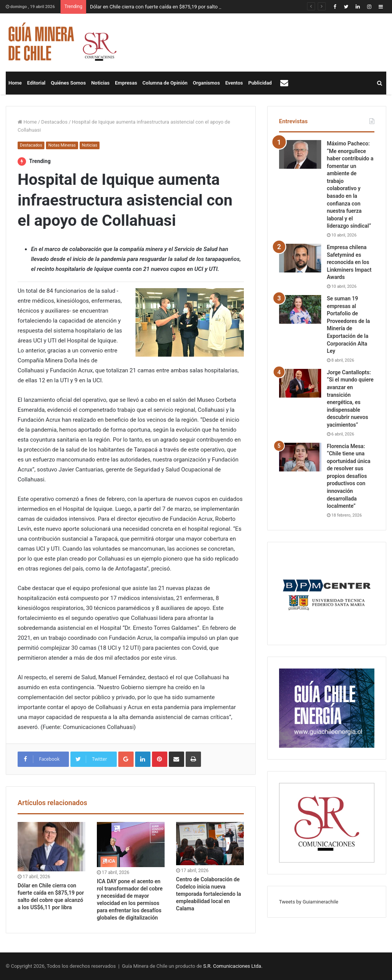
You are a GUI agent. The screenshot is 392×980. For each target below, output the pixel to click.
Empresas (126, 83)
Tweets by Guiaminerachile (309, 902)
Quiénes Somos (68, 83)
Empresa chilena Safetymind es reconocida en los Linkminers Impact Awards (349, 262)
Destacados (55, 122)
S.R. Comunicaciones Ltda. (233, 966)
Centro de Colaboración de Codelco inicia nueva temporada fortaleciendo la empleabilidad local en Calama (209, 894)
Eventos (234, 83)
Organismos (207, 83)
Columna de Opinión (165, 83)
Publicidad (260, 83)
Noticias (100, 83)
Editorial (36, 83)
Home (15, 83)
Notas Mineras (62, 145)
